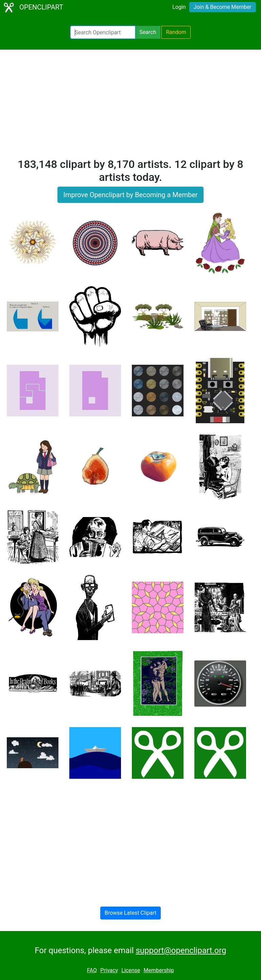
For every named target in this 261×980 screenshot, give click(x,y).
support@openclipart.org (181, 950)
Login (179, 7)
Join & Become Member (223, 7)
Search (148, 32)
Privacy (109, 970)
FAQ (92, 970)
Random (176, 32)
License (131, 970)
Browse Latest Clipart (131, 913)
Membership (159, 970)
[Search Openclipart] (103, 32)
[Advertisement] (130, 107)
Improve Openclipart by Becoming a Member (130, 195)
